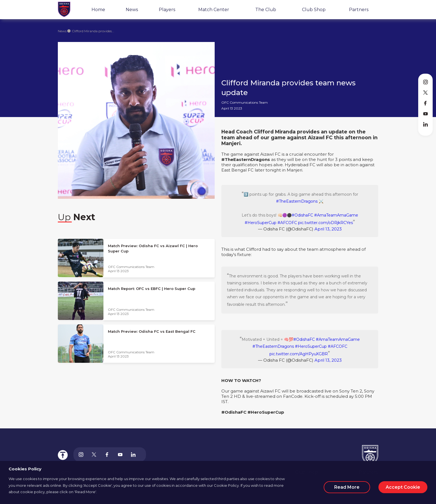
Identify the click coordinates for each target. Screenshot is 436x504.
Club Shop (314, 10)
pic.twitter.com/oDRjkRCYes (325, 223)
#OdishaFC (302, 215)
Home (98, 10)
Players (167, 10)
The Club (266, 10)
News (132, 10)
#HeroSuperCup (261, 223)
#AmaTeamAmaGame (336, 215)
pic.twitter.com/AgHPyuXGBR (299, 354)
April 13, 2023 (328, 229)
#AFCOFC (287, 223)
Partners (359, 10)
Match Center (214, 10)
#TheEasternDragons (297, 201)
